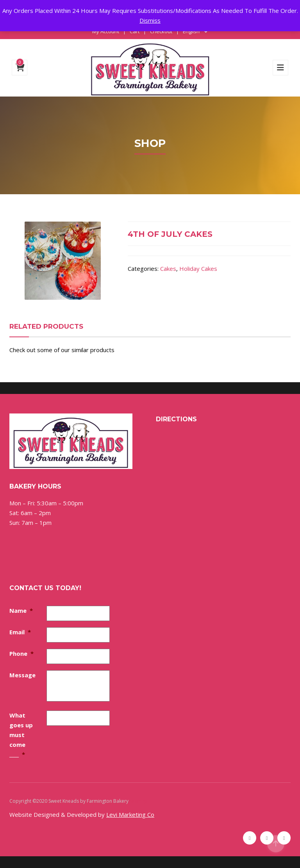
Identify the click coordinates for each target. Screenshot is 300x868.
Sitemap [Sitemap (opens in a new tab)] (139, 801)
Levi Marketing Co (130, 814)
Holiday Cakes (198, 268)
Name (21, 610)
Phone (21, 653)
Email (20, 632)
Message (22, 675)
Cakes (168, 268)
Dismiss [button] (150, 20)
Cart (135, 31)
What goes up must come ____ (21, 735)
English (191, 31)
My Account (106, 31)
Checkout (161, 31)
